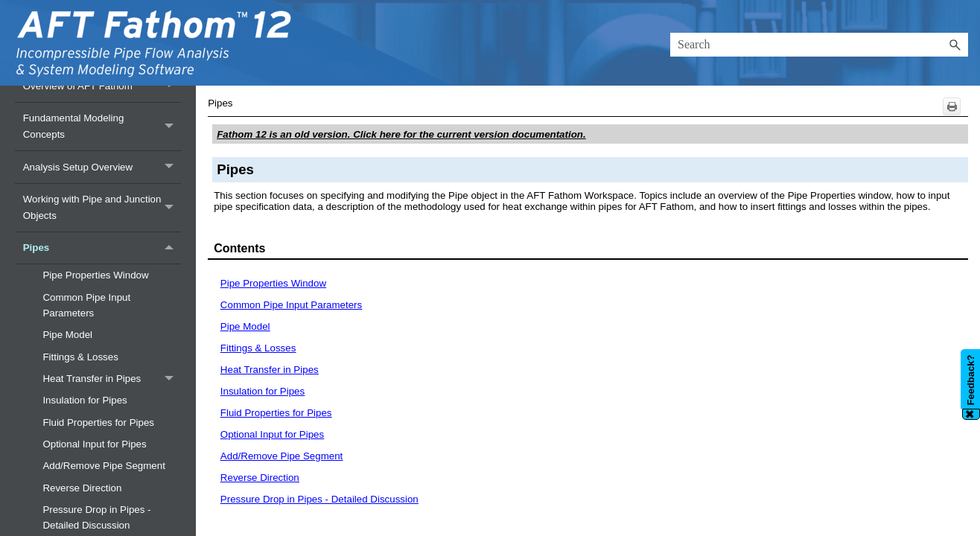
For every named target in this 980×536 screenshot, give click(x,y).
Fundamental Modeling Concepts (102, 127)
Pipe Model (67, 335)
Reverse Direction (82, 488)
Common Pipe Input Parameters (86, 305)
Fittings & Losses (80, 357)
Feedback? (971, 380)
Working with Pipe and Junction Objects (102, 208)
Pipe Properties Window (95, 275)
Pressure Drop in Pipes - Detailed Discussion (319, 499)
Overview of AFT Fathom (102, 86)
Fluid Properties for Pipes (98, 422)
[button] (955, 45)
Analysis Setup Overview (102, 167)
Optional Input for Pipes (94, 444)
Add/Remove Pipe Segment (104, 466)
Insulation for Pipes (85, 400)
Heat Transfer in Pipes (112, 379)
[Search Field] (819, 45)
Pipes (102, 248)
